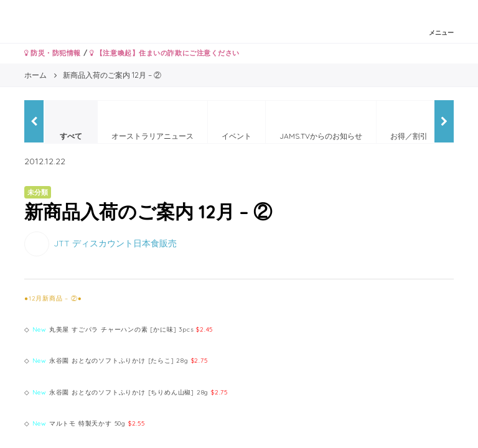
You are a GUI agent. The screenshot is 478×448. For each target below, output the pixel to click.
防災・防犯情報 (53, 53)
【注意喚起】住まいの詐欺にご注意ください (165, 53)
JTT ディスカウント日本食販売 (115, 243)
